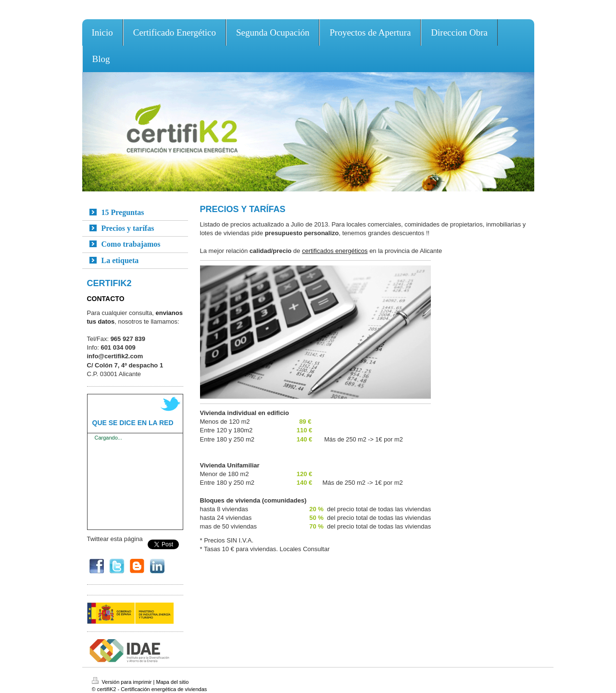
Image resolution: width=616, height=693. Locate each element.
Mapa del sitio (172, 682)
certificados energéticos (335, 251)
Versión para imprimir (123, 682)
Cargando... (108, 438)
